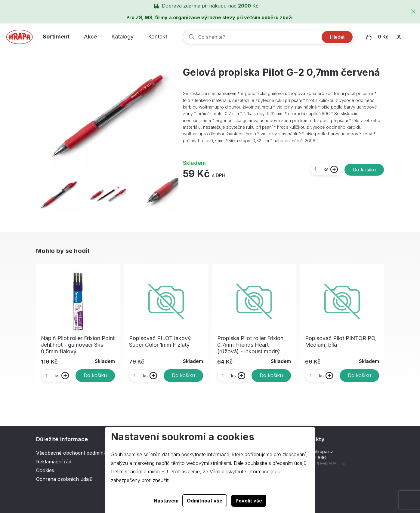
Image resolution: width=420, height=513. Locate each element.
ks (321, 169)
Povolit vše (249, 501)
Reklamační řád (54, 462)
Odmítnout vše (205, 501)
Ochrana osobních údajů (64, 479)
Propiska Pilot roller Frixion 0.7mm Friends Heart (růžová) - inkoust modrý (250, 345)
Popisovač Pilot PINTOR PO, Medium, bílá (341, 341)
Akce (90, 37)
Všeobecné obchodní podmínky (73, 453)
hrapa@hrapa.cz (317, 452)
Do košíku (364, 170)
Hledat (337, 37)
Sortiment (56, 37)
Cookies (45, 470)
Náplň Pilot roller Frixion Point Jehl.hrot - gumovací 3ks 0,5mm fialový (78, 345)
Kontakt (158, 37)
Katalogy (122, 37)
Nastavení (166, 501)
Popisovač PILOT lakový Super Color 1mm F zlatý (160, 341)
